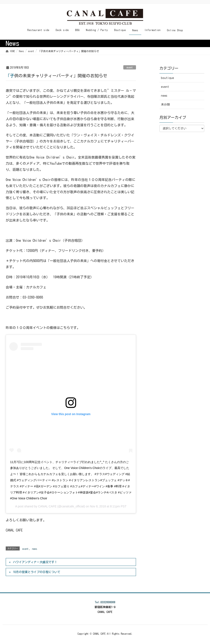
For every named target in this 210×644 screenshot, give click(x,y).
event (130, 67)
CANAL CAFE (47, 506)
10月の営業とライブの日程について (37, 572)
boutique (167, 78)
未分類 (165, 105)
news (35, 549)
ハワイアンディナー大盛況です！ (35, 562)
